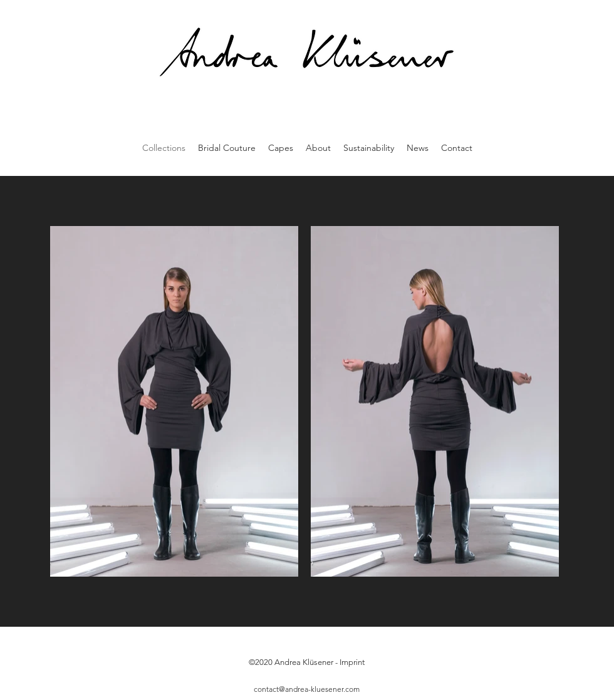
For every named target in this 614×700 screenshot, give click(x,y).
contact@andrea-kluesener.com (307, 689)
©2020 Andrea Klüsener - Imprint (307, 662)
